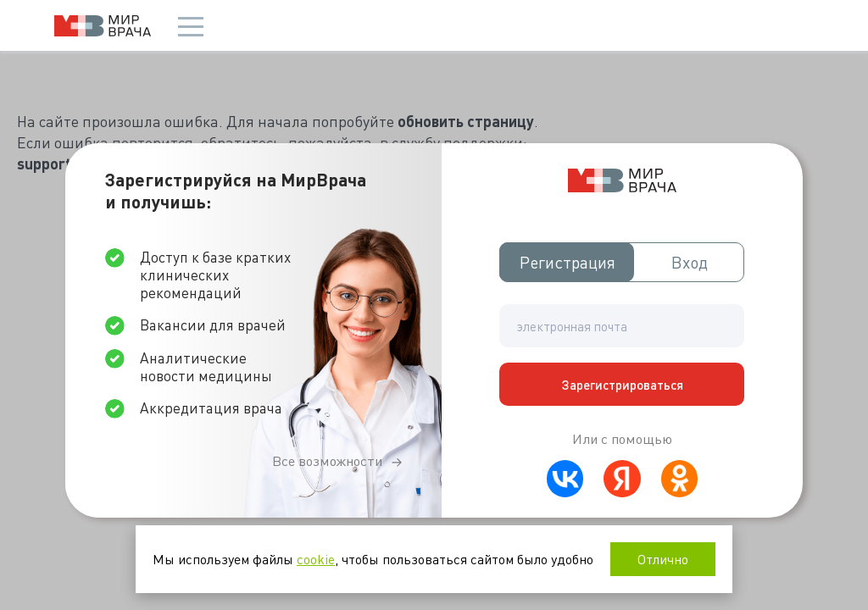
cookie (316, 559)
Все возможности (327, 461)
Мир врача (103, 26)
